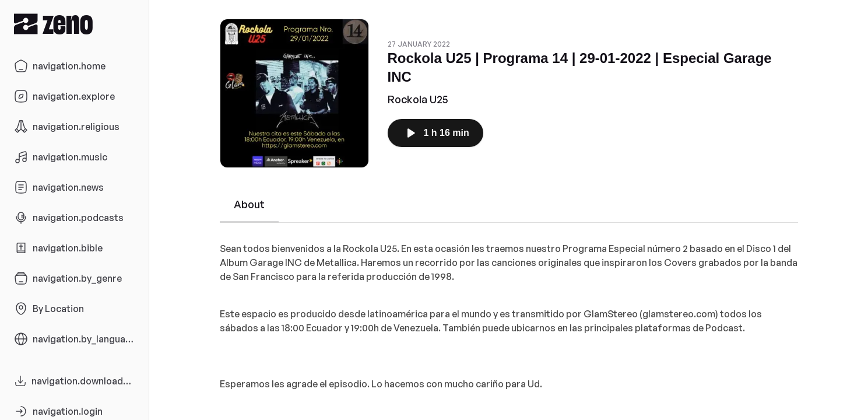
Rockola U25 (418, 99)
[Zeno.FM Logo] (74, 24)
